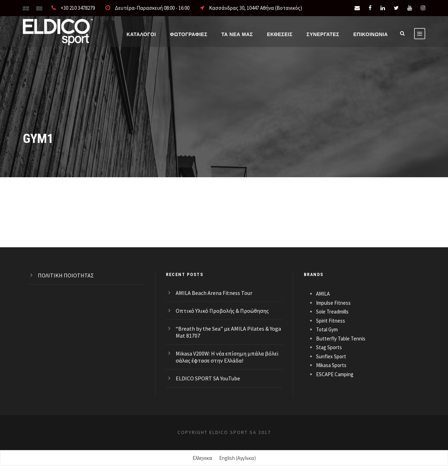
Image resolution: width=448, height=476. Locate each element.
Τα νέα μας (237, 34)
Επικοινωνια (370, 34)
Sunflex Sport (331, 356)
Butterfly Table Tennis (341, 339)
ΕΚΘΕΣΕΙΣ (280, 34)
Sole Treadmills (332, 312)
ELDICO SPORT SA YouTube (208, 378)
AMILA (323, 294)
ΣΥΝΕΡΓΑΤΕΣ (323, 34)
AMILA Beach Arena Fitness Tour (214, 293)
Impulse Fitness (333, 303)
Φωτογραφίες (189, 34)
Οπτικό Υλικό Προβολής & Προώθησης (222, 311)
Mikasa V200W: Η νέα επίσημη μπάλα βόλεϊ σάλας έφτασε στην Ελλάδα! (227, 357)
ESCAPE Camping (335, 374)
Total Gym (327, 329)
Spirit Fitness (331, 321)
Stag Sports (329, 347)
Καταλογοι (141, 34)
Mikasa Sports (331, 365)
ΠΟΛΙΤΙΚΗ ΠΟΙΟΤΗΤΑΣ (66, 275)
